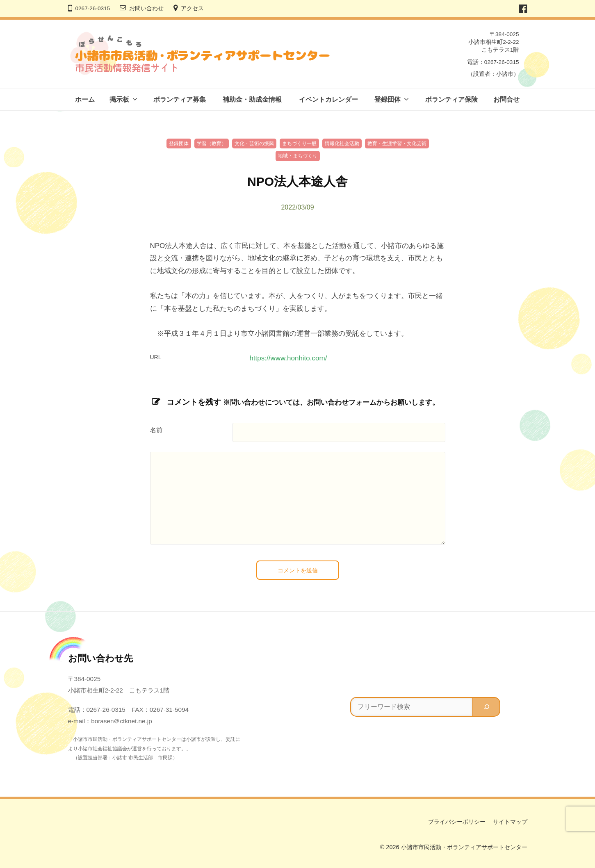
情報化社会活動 (342, 144)
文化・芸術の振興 (254, 144)
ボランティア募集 (180, 99)
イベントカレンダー (328, 99)
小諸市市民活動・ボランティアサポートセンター (464, 847)
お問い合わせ (146, 8)
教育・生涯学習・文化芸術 (397, 144)
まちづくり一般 (299, 144)
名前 (156, 430)
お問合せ (506, 99)
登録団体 (388, 99)
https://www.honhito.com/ (288, 358)
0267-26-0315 (93, 8)
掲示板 (119, 99)
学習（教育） (212, 144)
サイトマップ (510, 822)
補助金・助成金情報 (252, 99)
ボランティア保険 (451, 99)
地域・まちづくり (298, 156)
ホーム (85, 99)
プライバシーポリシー (457, 822)
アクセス (192, 8)
